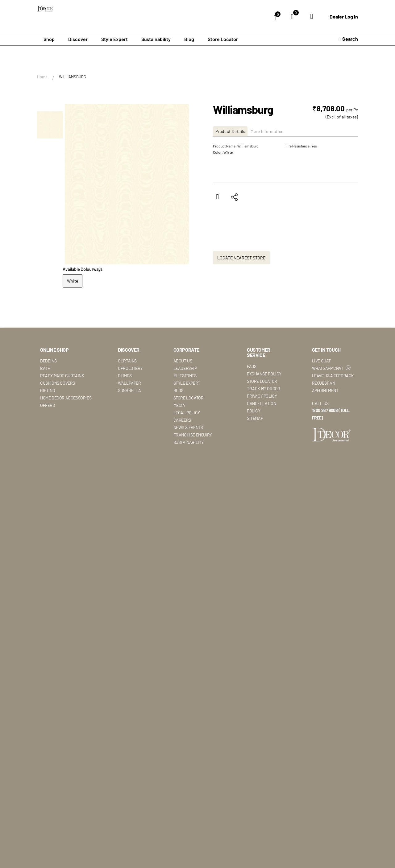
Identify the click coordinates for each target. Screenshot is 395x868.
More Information (277, 131)
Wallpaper (129, 382)
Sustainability (189, 442)
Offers (48, 405)
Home (42, 76)
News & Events (188, 427)
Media (179, 405)
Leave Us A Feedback (333, 375)
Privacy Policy (262, 395)
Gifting (48, 390)
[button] (50, 121)
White (73, 280)
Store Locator (223, 38)
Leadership (185, 368)
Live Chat (321, 360)
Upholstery (130, 368)
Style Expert (187, 382)
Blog (189, 38)
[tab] (234, 131)
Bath (45, 368)
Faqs (252, 366)
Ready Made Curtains (62, 375)
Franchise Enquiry (193, 434)
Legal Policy (187, 412)
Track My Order (263, 388)
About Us (183, 360)
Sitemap (255, 417)
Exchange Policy (264, 373)
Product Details (233, 131)
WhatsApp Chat (331, 368)
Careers (182, 419)
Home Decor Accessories (66, 397)
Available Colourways (83, 268)
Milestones (185, 375)
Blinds (125, 375)
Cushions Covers (58, 382)
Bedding (48, 360)
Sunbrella (129, 390)
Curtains (127, 360)
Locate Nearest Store (241, 257)
